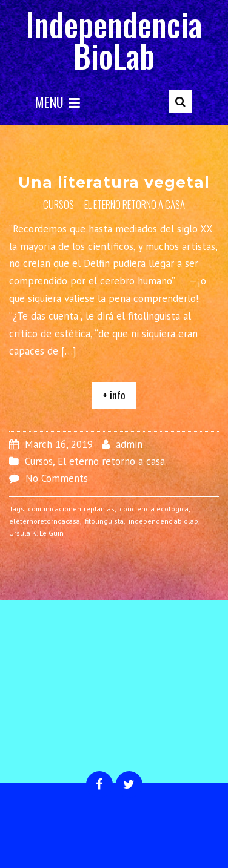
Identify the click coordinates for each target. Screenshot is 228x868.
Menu (58, 102)
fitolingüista (104, 521)
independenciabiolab (163, 521)
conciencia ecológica (154, 509)
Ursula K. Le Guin (36, 533)
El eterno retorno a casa (135, 204)
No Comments (57, 478)
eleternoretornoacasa (45, 521)
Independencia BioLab (114, 40)
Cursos (59, 204)
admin (129, 444)
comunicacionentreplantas (71, 509)
